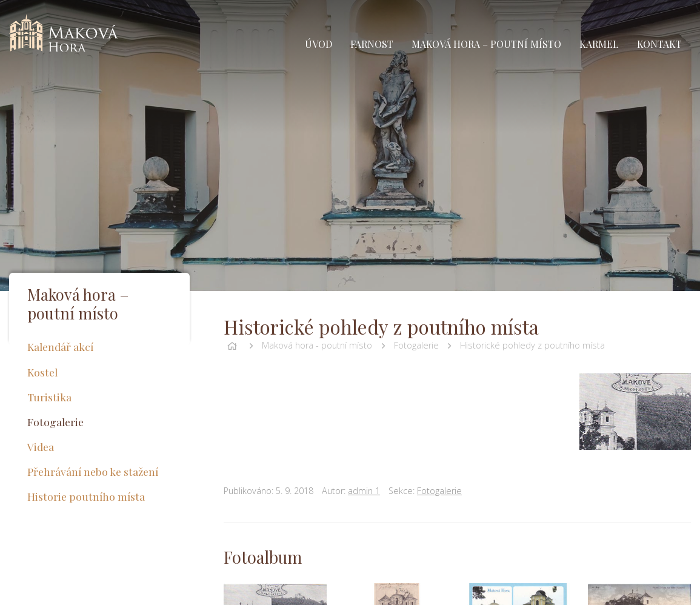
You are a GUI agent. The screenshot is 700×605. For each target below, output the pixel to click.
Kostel (42, 372)
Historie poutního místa (86, 496)
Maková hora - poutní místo (317, 345)
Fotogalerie (416, 345)
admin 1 (364, 491)
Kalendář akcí (60, 346)
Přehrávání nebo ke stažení (93, 471)
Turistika (49, 397)
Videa (41, 446)
